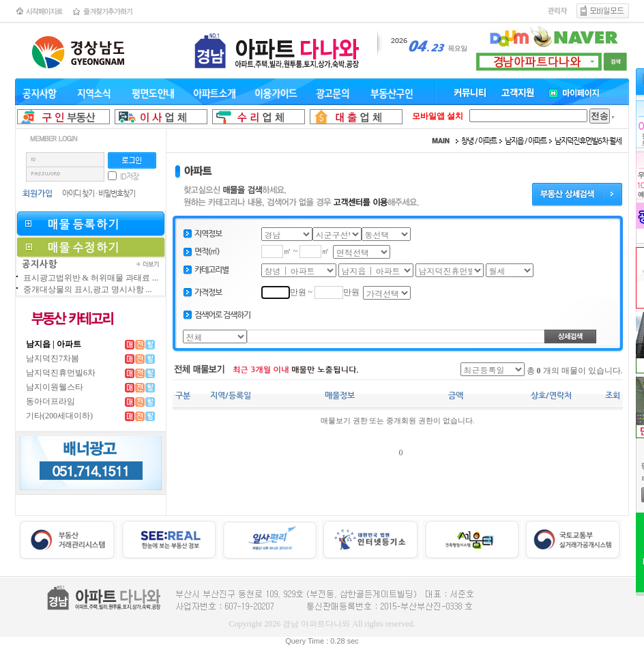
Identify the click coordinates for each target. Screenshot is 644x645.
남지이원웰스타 (55, 387)
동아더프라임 (50, 401)
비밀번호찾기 (117, 193)
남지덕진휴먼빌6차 (61, 373)
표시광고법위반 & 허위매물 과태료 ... (91, 278)
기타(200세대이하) (59, 416)
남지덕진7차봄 (53, 358)
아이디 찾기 (78, 193)
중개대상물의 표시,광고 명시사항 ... (88, 289)
